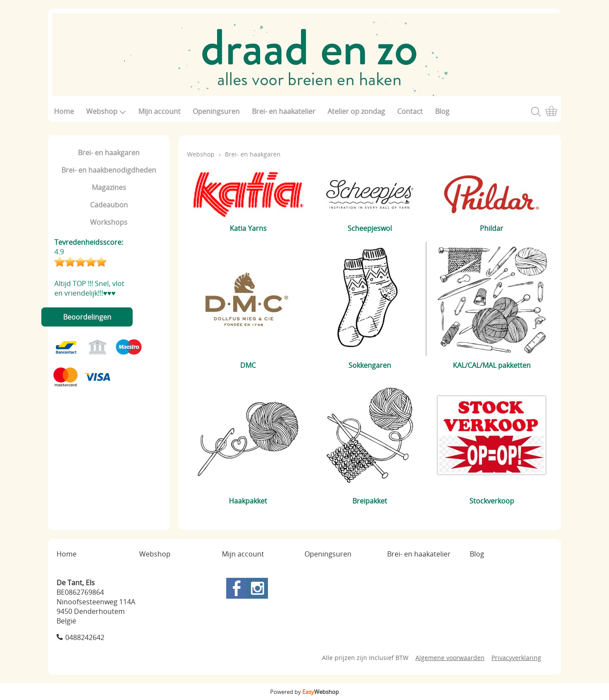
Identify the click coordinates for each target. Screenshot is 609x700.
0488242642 (85, 637)
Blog (442, 111)
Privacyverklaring (516, 658)
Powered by (304, 692)
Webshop (106, 111)
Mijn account (159, 111)
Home (64, 111)
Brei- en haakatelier (284, 111)
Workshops (109, 222)
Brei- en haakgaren (109, 153)
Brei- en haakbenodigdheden (109, 170)
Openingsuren (216, 111)
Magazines (109, 187)
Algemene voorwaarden (450, 658)
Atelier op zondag (356, 111)
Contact (410, 111)
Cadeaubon (109, 205)
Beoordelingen (87, 317)
